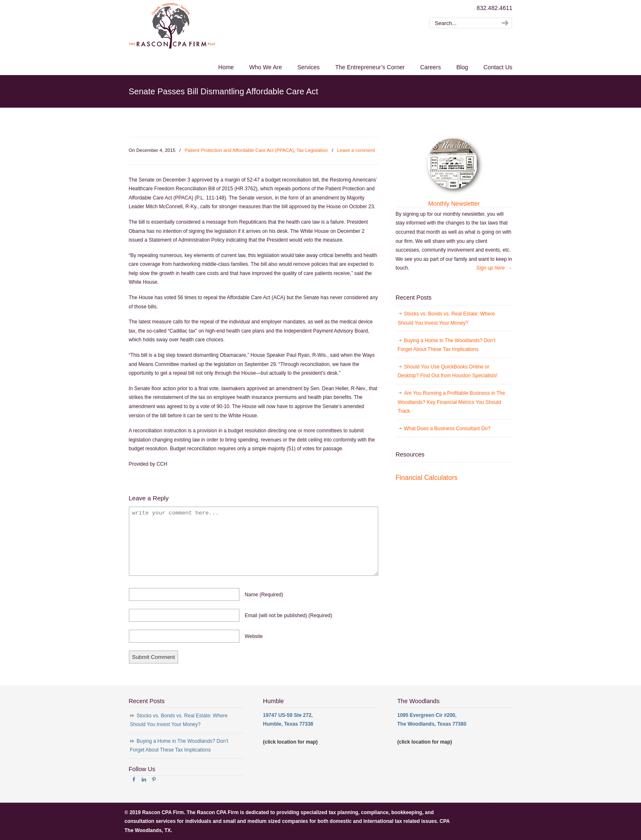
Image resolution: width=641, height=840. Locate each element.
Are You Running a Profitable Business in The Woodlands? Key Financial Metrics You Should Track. (452, 402)
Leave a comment (356, 150)
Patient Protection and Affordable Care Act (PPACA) (239, 150)
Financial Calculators (427, 478)
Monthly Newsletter (454, 204)
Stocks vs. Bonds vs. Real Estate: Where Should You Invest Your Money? (446, 318)
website (254, 636)
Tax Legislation (312, 150)
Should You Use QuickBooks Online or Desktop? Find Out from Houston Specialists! (448, 371)
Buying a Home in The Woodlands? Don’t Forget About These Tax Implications (447, 345)
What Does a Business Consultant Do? (447, 429)
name (264, 595)
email (288, 615)
